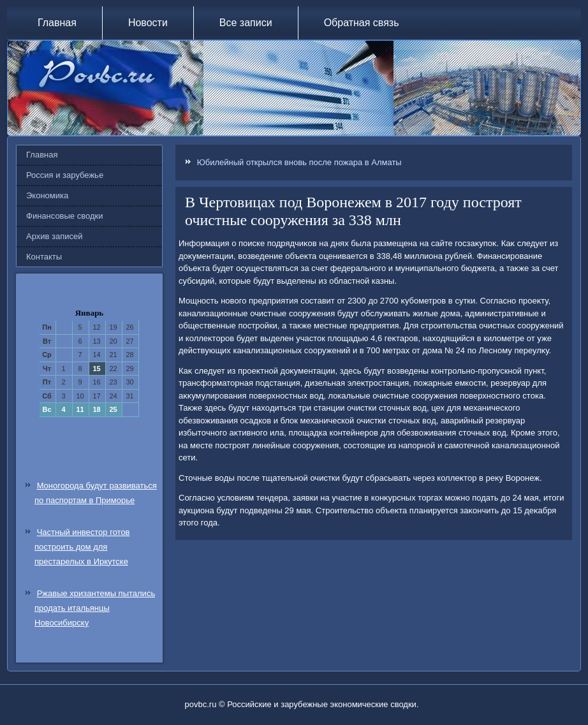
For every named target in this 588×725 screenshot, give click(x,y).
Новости (148, 23)
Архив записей (55, 236)
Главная (57, 23)
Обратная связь (362, 23)
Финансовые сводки (64, 216)
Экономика (47, 195)
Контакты (44, 257)
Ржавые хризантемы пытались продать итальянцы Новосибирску (95, 608)
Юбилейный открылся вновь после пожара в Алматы (299, 162)
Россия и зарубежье (65, 175)
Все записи (246, 23)
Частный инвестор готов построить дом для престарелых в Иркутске (82, 547)
